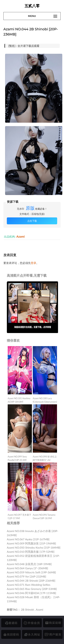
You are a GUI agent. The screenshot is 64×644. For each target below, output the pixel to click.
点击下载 (32, 221)
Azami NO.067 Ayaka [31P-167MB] (28, 539)
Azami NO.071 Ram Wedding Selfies (29, 585)
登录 (33, 263)
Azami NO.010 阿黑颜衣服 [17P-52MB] (31, 552)
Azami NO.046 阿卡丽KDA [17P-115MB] (31, 593)
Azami (20, 236)
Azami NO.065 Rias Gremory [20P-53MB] (32, 589)
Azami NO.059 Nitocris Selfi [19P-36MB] (31, 572)
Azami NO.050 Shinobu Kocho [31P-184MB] (34, 547)
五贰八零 (32, 6)
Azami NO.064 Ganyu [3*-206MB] (27, 568)
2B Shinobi (27, 609)
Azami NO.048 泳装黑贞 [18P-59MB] (29, 564)
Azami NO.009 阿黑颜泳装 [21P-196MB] (31, 543)
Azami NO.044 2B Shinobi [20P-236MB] (31, 581)
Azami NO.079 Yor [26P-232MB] (26, 576)
